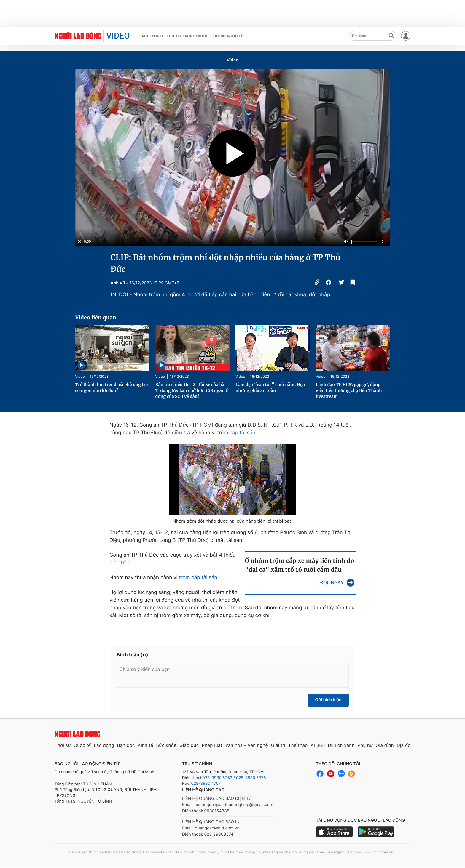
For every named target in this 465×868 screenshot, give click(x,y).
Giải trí (278, 745)
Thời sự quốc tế (227, 36)
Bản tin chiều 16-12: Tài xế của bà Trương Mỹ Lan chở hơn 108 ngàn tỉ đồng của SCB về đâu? (192, 390)
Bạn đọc (126, 745)
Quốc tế (82, 745)
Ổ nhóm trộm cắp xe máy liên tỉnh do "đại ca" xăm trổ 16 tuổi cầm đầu (300, 565)
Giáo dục (189, 745)
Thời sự (63, 745)
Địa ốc (404, 745)
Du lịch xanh (341, 745)
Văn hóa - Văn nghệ (246, 745)
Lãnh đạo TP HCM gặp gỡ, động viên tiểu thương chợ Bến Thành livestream (349, 390)
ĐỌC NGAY (332, 583)
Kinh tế (146, 745)
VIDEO (118, 36)
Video (232, 60)
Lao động (104, 745)
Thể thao (298, 745)
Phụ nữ (365, 745)
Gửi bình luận (328, 700)
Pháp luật (212, 745)
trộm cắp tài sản (236, 433)
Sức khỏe (166, 745)
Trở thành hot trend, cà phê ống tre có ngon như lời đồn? (111, 387)
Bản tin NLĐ (152, 36)
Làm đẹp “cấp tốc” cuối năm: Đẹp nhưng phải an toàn (270, 387)
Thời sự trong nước (187, 36)
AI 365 (318, 745)
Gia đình (385, 745)
